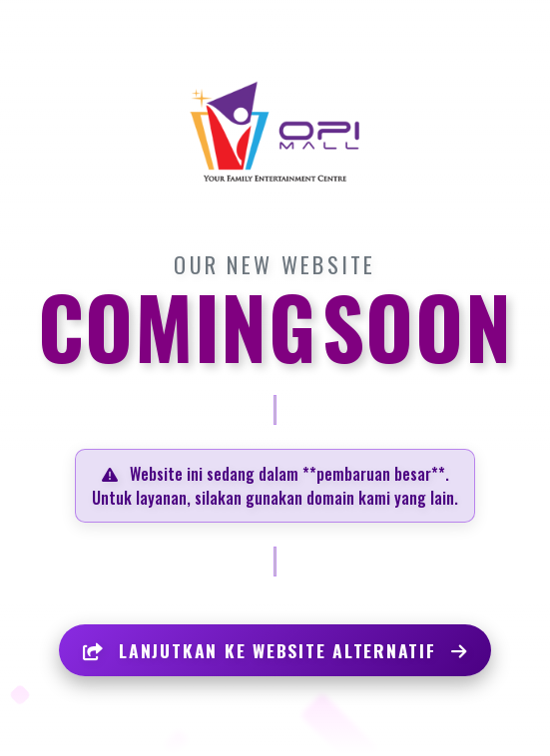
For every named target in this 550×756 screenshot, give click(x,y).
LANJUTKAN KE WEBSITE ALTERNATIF (275, 650)
